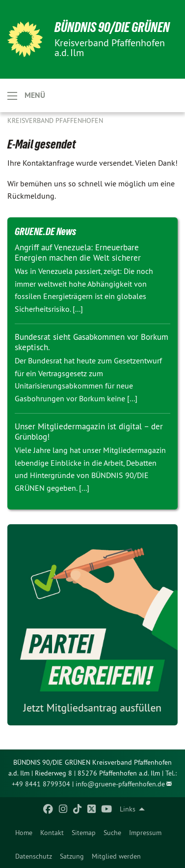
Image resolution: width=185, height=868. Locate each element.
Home (24, 833)
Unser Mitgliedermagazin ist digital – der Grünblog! (89, 432)
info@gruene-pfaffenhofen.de (120, 784)
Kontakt (52, 833)
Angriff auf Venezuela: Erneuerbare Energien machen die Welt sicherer (78, 253)
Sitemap (84, 833)
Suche (112, 833)
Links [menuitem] (128, 809)
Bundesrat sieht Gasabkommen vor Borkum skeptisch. (92, 342)
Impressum (145, 833)
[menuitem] (24, 833)
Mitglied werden (116, 856)
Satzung (72, 856)
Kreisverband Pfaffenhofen (55, 120)
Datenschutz (34, 856)
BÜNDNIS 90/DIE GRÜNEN (112, 27)
